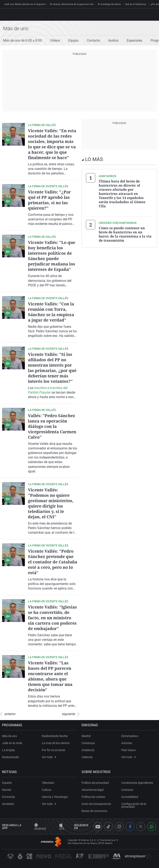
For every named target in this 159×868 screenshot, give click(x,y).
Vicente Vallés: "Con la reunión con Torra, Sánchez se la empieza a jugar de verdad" (51, 312)
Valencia (87, 757)
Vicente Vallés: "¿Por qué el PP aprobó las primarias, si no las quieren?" (49, 200)
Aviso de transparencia (96, 804)
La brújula (8, 750)
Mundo (7, 790)
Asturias (127, 743)
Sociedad (8, 804)
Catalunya (88, 743)
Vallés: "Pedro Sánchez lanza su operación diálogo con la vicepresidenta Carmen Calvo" (52, 426)
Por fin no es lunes (54, 750)
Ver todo (49, 757)
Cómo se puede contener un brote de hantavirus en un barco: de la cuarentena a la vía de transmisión (125, 234)
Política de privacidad (95, 783)
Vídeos (55, 40)
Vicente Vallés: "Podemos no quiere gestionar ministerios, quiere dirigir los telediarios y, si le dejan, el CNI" (51, 503)
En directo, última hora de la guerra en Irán (72, 4)
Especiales (134, 40)
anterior (8, 714)
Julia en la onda (12, 743)
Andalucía (88, 750)
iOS (62, 827)
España (7, 783)
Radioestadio (11, 757)
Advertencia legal (93, 790)
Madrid (86, 736)
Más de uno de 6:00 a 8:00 (22, 40)
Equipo (73, 40)
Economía (8, 797)
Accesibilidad (130, 797)
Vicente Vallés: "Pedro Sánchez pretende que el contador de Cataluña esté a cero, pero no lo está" (53, 562)
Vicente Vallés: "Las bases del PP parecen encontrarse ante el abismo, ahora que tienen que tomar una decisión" (50, 676)
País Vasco (128, 750)
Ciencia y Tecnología (55, 797)
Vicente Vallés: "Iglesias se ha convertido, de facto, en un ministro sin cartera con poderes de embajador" (52, 618)
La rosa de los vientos (56, 743)
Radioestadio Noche (55, 736)
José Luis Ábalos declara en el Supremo (25, 4)
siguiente (71, 714)
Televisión (48, 783)
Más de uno (16, 29)
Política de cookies (93, 797)
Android (40, 827)
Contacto (93, 40)
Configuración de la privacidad (134, 805)
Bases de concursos (94, 811)
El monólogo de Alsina (109, 4)
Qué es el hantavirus (136, 4)
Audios (113, 40)
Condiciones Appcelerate (137, 783)
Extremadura (130, 736)
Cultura (47, 790)
